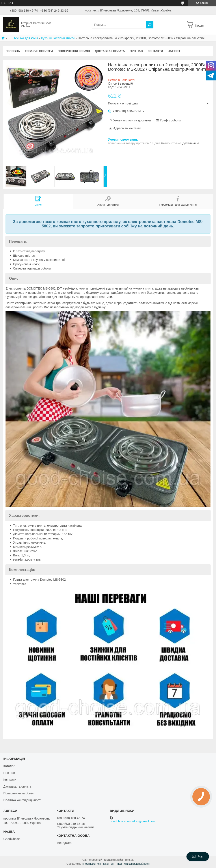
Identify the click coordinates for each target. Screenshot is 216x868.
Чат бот (174, 51)
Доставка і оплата (110, 51)
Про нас (136, 51)
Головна (13, 51)
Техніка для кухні (26, 38)
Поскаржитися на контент (99, 864)
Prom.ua (129, 860)
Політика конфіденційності (22, 800)
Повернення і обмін (74, 51)
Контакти (155, 51)
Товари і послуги (39, 51)
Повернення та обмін (18, 793)
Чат (198, 857)
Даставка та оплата (17, 786)
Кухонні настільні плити (58, 38)
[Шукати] (150, 25)
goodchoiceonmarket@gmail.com (133, 821)
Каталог (9, 766)
